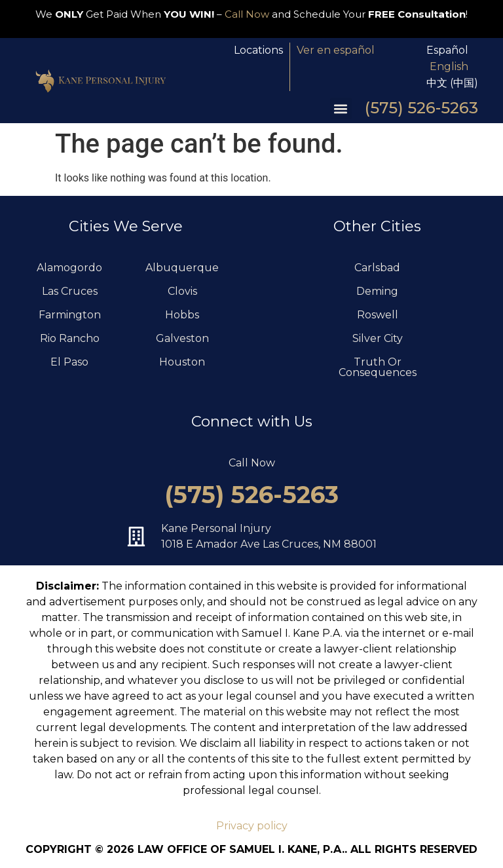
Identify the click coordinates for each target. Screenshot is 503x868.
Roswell (378, 315)
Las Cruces (70, 291)
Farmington (70, 315)
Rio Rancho (70, 338)
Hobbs (182, 315)
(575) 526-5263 (421, 108)
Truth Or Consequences (378, 367)
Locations (258, 50)
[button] (341, 108)
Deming (377, 291)
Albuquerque (182, 268)
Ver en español (336, 50)
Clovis (182, 291)
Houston (182, 362)
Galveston (182, 338)
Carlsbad (377, 268)
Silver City (378, 338)
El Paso (69, 362)
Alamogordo (69, 268)
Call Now (247, 14)
